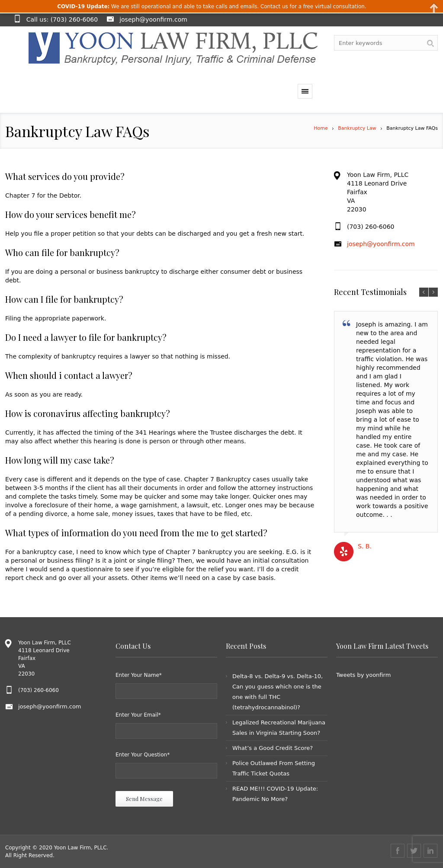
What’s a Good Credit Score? (273, 748)
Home (321, 128)
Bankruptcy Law (357, 128)
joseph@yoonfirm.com (153, 19)
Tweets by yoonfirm (363, 675)
